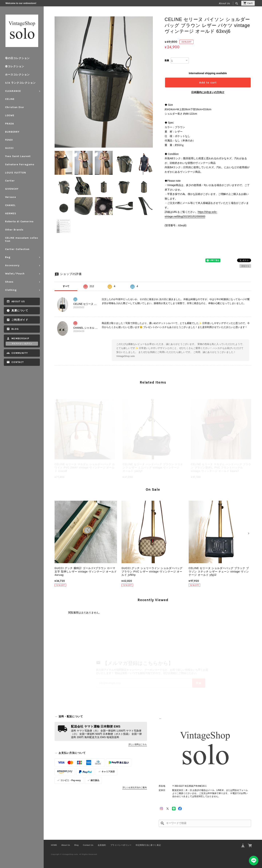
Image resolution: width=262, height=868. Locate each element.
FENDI (9, 140)
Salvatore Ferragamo (20, 164)
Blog (15, 329)
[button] (57, 533)
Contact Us (88, 845)
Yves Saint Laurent (18, 156)
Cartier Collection (17, 249)
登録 (199, 683)
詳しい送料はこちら (138, 744)
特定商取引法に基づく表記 (148, 845)
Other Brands (14, 230)
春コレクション (15, 66)
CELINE (10, 99)
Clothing (11, 290)
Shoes (9, 282)
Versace (11, 197)
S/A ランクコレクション (20, 83)
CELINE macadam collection (22, 239)
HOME (54, 845)
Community (20, 353)
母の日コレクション (17, 58)
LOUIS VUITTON (16, 173)
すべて (66, 286)
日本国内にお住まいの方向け (208, 92)
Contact (18, 362)
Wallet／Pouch (15, 274)
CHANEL (10, 205)
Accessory (12, 265)
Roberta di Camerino (19, 221)
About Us (224, 3)
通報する (245, 266)
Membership (20, 338)
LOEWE (10, 115)
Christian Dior (15, 107)
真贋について (20, 311)
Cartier (10, 181)
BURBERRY (12, 132)
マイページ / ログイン (22, 344)
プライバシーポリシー (121, 845)
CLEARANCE (13, 91)
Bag (8, 257)
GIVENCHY (12, 189)
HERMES (11, 213)
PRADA (10, 124)
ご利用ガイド (20, 320)
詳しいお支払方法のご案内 (135, 787)
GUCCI (9, 148)
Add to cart (208, 83)
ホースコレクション (17, 75)
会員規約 (102, 845)
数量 (167, 60)
